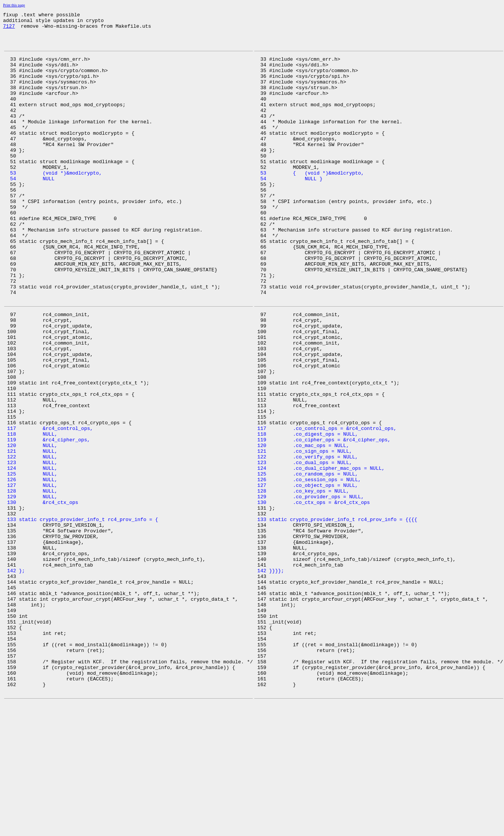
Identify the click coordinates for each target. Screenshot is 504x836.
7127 (9, 29)
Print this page (14, 5)
